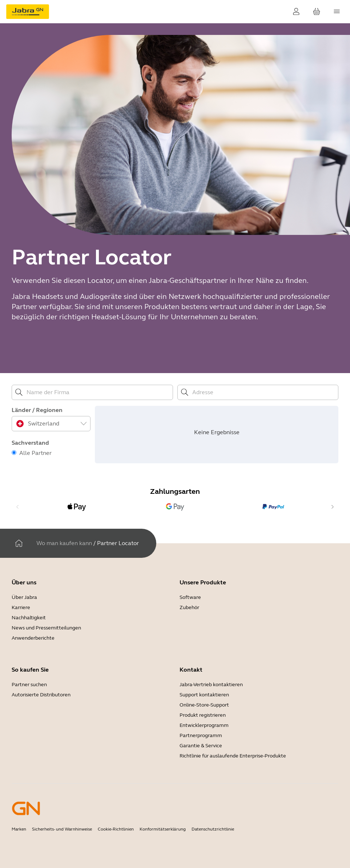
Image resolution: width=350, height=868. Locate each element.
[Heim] (19, 543)
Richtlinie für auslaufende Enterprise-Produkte (233, 756)
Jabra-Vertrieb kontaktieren (211, 685)
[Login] (296, 12)
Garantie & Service (201, 746)
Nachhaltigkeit (29, 618)
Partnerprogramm (201, 735)
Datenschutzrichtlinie (213, 829)
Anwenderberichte (33, 638)
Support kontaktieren (204, 695)
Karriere (21, 607)
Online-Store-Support (204, 705)
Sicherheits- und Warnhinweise (62, 829)
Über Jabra (24, 597)
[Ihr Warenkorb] (317, 12)
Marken (19, 829)
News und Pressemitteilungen (46, 628)
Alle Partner (35, 453)
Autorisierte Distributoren (41, 695)
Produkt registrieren (203, 715)
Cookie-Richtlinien (116, 829)
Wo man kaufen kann (64, 543)
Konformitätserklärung (163, 829)
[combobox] (52, 424)
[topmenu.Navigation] (337, 12)
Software (190, 597)
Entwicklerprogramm (204, 725)
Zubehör (189, 607)
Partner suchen (29, 685)
